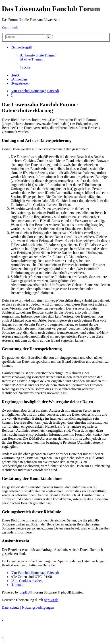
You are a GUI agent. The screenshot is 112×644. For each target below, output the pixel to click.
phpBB (25, 592)
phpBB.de (51, 600)
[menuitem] (38, 55)
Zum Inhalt (10, 27)
